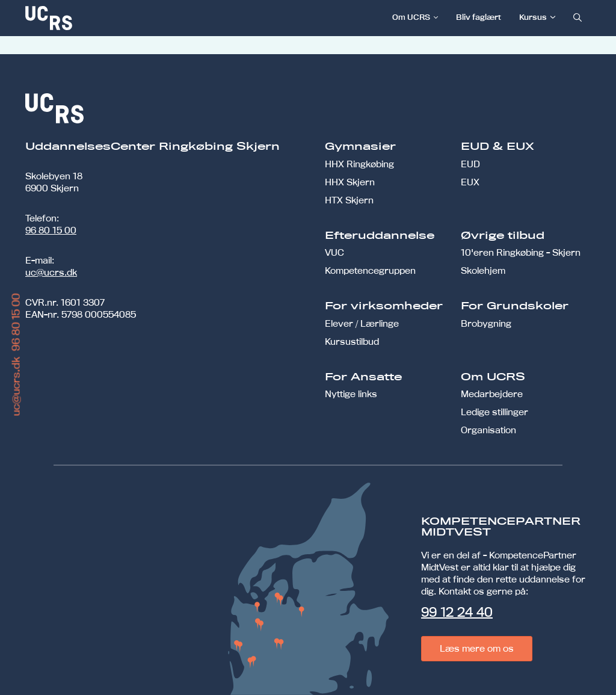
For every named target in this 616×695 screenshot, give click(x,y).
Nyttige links (351, 394)
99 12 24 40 (457, 612)
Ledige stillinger (494, 412)
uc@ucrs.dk (51, 272)
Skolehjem (483, 270)
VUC (334, 252)
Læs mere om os (477, 648)
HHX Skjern (350, 182)
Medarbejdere (492, 394)
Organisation (488, 430)
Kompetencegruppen (370, 270)
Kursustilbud (352, 341)
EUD (470, 164)
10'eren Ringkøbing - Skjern (521, 252)
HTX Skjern (349, 200)
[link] (88, 18)
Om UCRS (411, 17)
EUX (470, 182)
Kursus (533, 17)
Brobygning (486, 323)
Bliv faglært (479, 17)
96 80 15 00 (51, 230)
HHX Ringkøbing (359, 164)
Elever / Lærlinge (362, 323)
